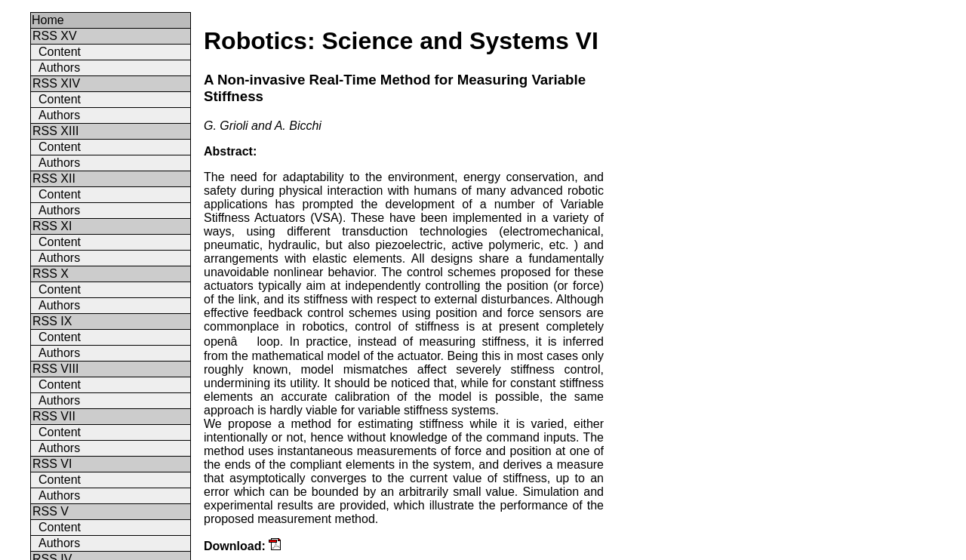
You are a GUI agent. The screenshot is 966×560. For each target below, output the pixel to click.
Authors (59, 68)
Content (60, 52)
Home (48, 20)
